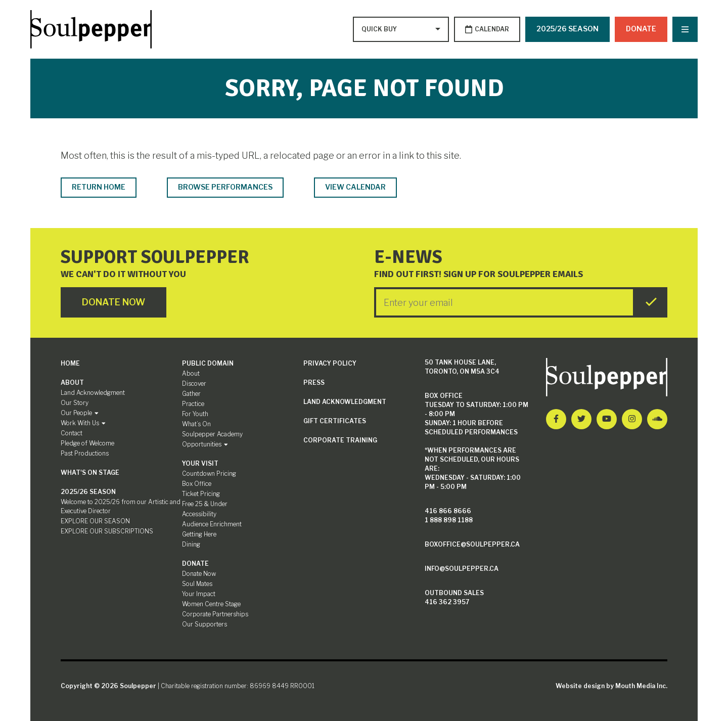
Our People (80, 413)
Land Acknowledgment (93, 393)
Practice (193, 404)
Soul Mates (197, 584)
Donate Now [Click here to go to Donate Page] (113, 302)
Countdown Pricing (209, 474)
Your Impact (199, 594)
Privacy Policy (330, 363)
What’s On (196, 424)
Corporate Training (340, 440)
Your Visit (200, 463)
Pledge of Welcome (87, 443)
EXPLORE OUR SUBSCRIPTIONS (107, 531)
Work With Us (83, 423)
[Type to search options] (380, 29)
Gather (191, 394)
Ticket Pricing (201, 494)
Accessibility (199, 514)
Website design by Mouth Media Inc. (611, 686)
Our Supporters (204, 624)
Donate (641, 29)
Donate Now (199, 574)
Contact (72, 433)
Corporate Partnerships (215, 614)
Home (70, 363)
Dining (191, 544)
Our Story (75, 403)
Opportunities (205, 444)
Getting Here (199, 534)
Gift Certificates (335, 421)
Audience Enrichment (212, 524)
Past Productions (85, 453)
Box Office (197, 484)
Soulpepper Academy (212, 434)
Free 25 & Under (205, 504)
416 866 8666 (448, 511)
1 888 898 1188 (449, 520)
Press (314, 382)
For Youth (195, 414)
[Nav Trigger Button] (685, 29)
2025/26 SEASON (567, 29)
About (72, 382)
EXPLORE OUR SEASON (95, 521)
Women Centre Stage (211, 604)
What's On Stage (90, 472)
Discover (194, 384)
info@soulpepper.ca (462, 569)
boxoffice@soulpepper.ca (472, 544)
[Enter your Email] (505, 302)
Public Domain (208, 363)
